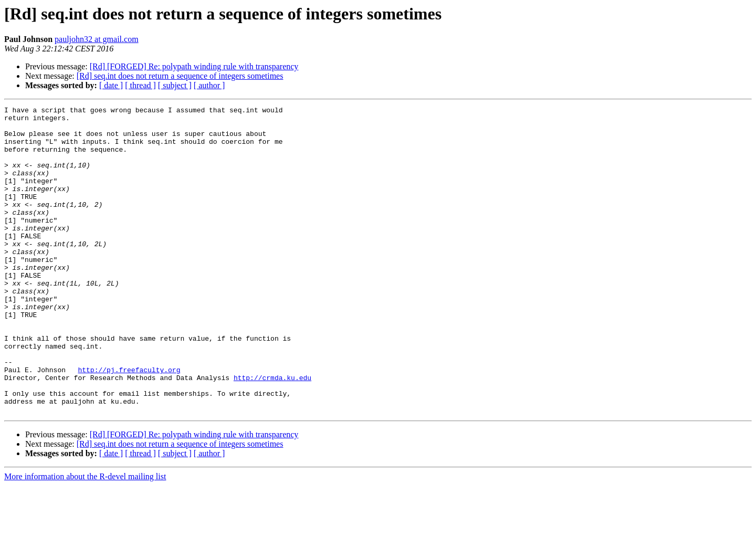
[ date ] (111, 85)
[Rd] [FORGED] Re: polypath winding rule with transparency (194, 66)
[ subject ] (175, 85)
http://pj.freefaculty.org (129, 423)
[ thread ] (140, 85)
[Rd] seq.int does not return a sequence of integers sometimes (180, 76)
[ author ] (209, 85)
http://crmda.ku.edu (272, 433)
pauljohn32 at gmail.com (97, 39)
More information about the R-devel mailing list (85, 538)
